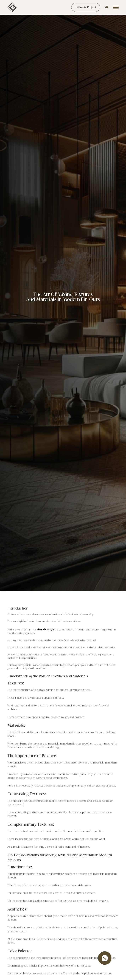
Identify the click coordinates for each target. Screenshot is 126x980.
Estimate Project (86, 7)
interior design (42, 630)
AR (106, 7)
